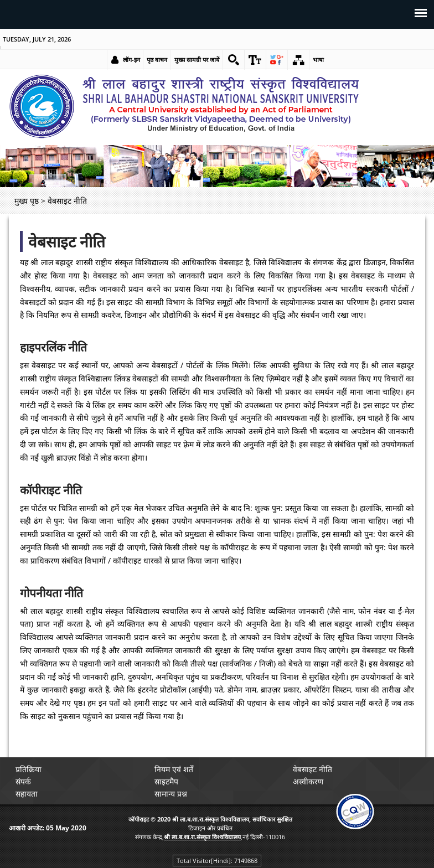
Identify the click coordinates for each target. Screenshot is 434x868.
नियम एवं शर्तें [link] (174, 769)
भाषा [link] (318, 60)
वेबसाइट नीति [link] (312, 769)
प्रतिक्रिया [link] (29, 769)
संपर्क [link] (23, 781)
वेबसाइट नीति (67, 241)
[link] (234, 60)
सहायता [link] (27, 794)
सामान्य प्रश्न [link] (171, 794)
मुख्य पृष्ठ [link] (27, 201)
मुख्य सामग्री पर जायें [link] (197, 60)
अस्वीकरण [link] (308, 781)
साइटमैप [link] (166, 781)
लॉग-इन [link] (131, 60)
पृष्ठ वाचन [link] (157, 60)
